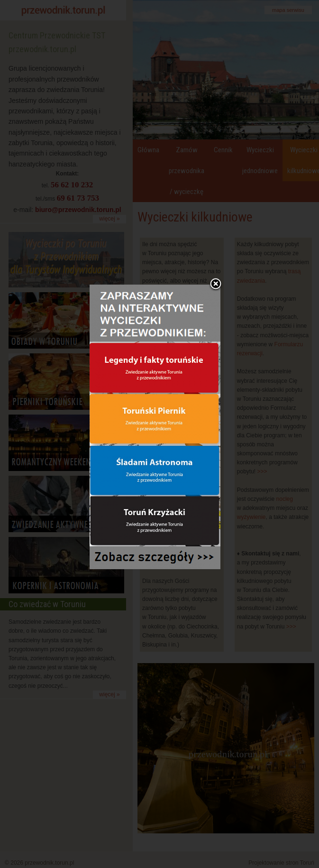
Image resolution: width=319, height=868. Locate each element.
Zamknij (216, 262)
